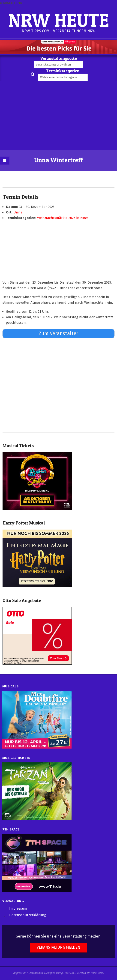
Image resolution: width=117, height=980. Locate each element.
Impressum (18, 908)
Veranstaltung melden (58, 947)
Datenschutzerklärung (28, 915)
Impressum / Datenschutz (28, 973)
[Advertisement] (58, 116)
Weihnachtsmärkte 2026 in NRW (62, 218)
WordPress (97, 973)
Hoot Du (69, 973)
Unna (18, 212)
